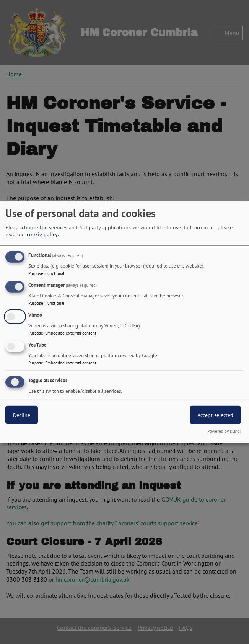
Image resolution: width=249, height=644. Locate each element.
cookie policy (42, 234)
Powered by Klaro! (224, 431)
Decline (22, 415)
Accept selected (215, 415)
